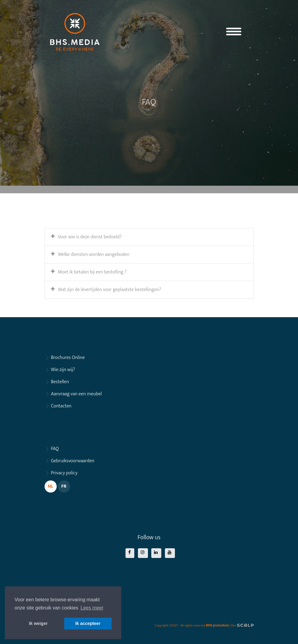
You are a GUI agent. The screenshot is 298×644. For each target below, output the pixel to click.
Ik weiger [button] (38, 623)
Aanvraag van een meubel (76, 394)
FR (64, 486)
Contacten (61, 406)
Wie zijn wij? (63, 370)
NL (50, 486)
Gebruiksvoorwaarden (73, 461)
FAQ (55, 449)
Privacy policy (64, 473)
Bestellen (60, 382)
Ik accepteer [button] (88, 623)
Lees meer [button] (92, 608)
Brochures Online (68, 358)
